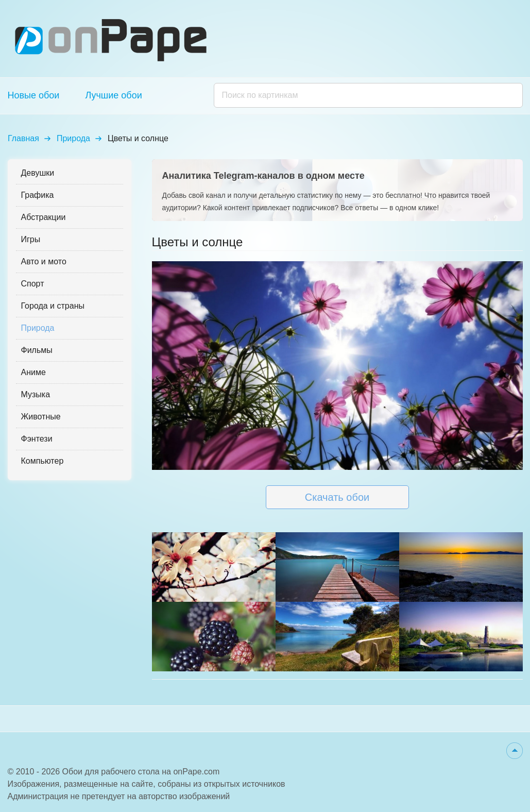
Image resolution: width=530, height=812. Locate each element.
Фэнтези (37, 439)
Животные (41, 417)
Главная (23, 138)
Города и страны (53, 306)
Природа (73, 138)
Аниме (33, 372)
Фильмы (37, 350)
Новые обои (34, 95)
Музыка (36, 394)
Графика (38, 195)
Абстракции (44, 217)
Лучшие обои (113, 95)
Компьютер (42, 461)
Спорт (33, 284)
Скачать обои (337, 497)
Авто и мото (44, 261)
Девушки (38, 173)
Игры (31, 239)
